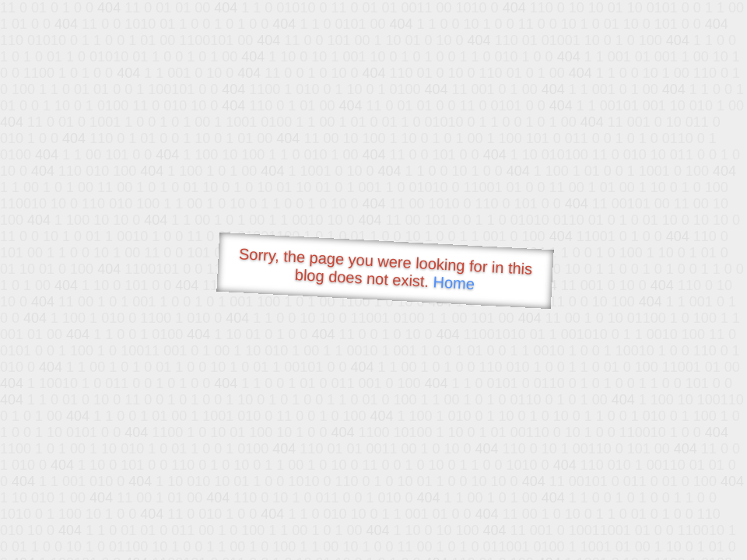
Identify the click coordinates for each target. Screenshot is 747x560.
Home (454, 283)
